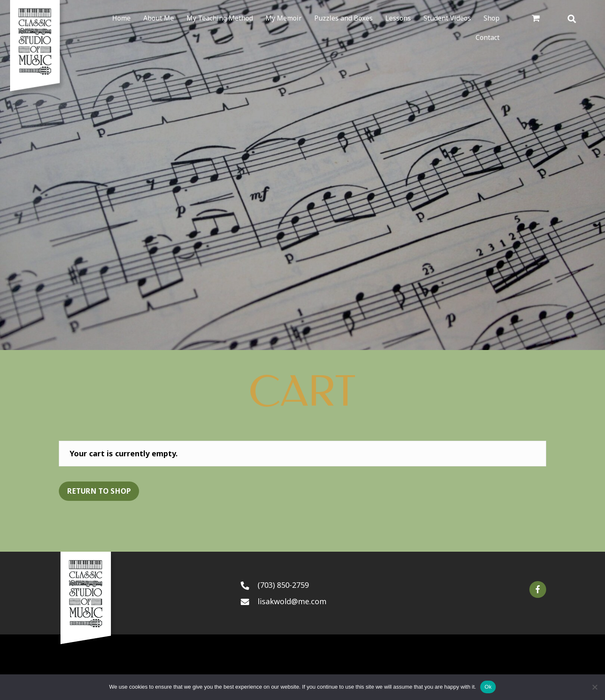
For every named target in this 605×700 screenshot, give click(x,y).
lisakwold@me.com (292, 601)
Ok (488, 687)
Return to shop (99, 491)
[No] (594, 687)
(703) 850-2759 (283, 585)
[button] (538, 589)
